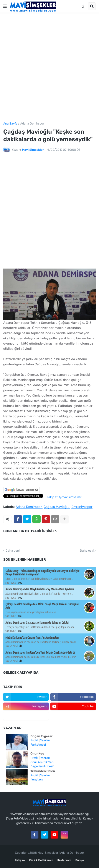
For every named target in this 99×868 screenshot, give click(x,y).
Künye (80, 860)
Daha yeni (12, 551)
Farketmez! (38, 745)
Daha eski (87, 551)
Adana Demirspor (32, 124)
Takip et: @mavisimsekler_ (65, 497)
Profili (34, 740)
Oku (20, 583)
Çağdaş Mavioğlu (57, 507)
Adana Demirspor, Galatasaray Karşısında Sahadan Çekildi (37, 623)
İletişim (20, 860)
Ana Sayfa (10, 124)
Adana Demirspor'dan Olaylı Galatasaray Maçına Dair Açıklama (40, 589)
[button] (5, 6)
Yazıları (45, 740)
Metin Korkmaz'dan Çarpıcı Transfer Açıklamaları (32, 638)
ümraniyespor (82, 507)
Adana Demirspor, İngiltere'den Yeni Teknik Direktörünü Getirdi (40, 653)
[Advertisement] (49, 67)
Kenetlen (36, 780)
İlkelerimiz (64, 860)
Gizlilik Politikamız (41, 860)
